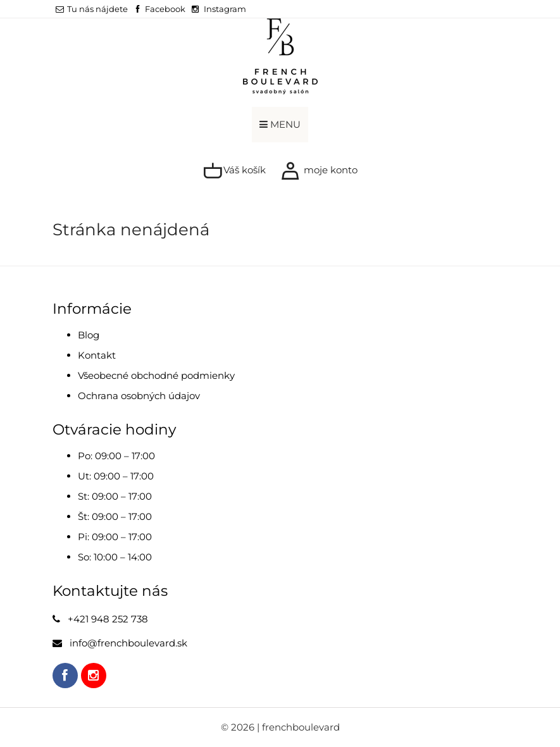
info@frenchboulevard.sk (128, 643)
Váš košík (234, 171)
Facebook (165, 9)
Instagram (225, 9)
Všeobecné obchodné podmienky (156, 375)
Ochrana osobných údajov (139, 396)
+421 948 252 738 (108, 619)
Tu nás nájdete (92, 9)
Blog (89, 335)
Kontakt (97, 355)
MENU (280, 124)
